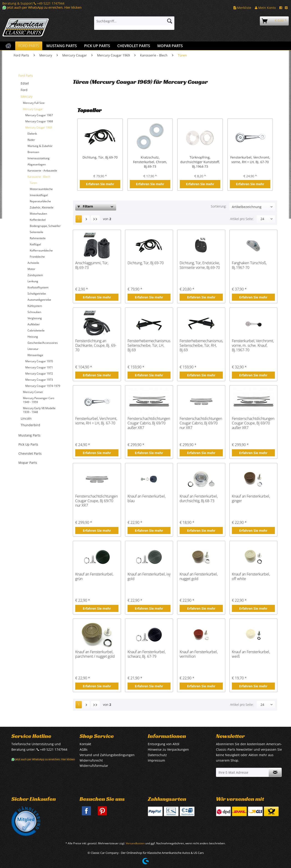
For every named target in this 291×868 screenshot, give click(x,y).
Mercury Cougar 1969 (39, 127)
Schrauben (34, 312)
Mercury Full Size (34, 103)
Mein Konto (265, 8)
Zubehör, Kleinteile (42, 207)
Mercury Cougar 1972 (39, 374)
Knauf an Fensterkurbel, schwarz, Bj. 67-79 (147, 654)
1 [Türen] (79, 219)
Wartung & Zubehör (40, 146)
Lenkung (33, 281)
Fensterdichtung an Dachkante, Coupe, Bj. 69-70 (96, 345)
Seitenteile (36, 232)
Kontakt (85, 744)
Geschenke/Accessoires (43, 343)
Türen (33, 183)
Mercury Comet (33, 392)
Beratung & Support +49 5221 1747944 (33, 3)
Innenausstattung (39, 158)
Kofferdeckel (38, 220)
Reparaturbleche (40, 201)
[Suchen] (170, 21)
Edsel (25, 83)
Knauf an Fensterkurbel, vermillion (199, 654)
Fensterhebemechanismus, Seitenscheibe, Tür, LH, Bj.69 (149, 345)
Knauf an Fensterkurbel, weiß (251, 654)
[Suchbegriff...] (134, 21)
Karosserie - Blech (39, 177)
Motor (31, 269)
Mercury (26, 96)
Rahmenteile (38, 238)
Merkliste (242, 8)
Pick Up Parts (28, 444)
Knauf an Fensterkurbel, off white (251, 577)
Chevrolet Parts (30, 453)
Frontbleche (37, 257)
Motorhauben (38, 214)
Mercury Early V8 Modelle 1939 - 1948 (39, 410)
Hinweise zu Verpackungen (168, 749)
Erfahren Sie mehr (100, 184)
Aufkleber (34, 324)
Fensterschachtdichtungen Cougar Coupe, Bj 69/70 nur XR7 (97, 501)
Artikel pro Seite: (242, 219)
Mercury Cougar (33, 109)
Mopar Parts (28, 463)
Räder (31, 140)
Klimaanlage (35, 355)
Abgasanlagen (37, 164)
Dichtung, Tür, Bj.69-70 (100, 157)
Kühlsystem (35, 306)
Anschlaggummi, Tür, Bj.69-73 (92, 265)
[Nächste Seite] (86, 219)
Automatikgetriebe (39, 300)
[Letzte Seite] (95, 219)
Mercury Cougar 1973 (39, 380)
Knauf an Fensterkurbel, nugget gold (199, 577)
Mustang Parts (29, 435)
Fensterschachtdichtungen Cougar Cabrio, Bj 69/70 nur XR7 (201, 423)
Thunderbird (30, 425)
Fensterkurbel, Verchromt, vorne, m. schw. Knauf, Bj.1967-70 (253, 345)
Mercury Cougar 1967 (39, 115)
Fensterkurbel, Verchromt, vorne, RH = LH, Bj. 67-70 (250, 160)
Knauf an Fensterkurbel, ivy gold (149, 577)
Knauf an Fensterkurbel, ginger (251, 499)
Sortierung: (218, 206)
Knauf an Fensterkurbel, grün (94, 577)
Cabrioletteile (36, 330)
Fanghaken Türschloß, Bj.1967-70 (249, 265)
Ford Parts (26, 76)
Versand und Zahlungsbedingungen (107, 755)
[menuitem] (134, 23)
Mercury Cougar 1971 (39, 367)
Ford (24, 90)
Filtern (85, 206)
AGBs (84, 749)
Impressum (156, 760)
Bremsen (33, 152)
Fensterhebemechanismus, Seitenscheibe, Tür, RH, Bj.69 (201, 345)
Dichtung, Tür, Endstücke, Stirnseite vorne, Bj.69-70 (200, 265)
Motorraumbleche (41, 189)
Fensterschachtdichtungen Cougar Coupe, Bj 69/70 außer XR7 (253, 423)
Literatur (33, 349)
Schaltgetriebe (37, 294)
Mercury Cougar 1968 (39, 121)
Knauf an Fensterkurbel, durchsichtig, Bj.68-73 (199, 499)
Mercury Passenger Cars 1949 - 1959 (39, 400)
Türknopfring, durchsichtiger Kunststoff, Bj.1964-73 (200, 162)
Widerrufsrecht (91, 760)
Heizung (33, 337)
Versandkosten (135, 843)
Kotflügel (35, 244)
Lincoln (26, 418)
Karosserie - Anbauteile (42, 171)
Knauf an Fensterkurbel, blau (147, 499)
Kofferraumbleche (41, 250)
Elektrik (32, 134)
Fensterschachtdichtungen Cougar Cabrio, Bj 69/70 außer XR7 (149, 423)
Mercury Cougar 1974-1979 (43, 386)
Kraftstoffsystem (38, 287)
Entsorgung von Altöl (164, 744)
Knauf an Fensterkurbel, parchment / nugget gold (95, 654)
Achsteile (33, 263)
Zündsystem (35, 275)
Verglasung (35, 318)
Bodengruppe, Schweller (45, 226)
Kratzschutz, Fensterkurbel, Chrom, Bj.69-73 (150, 162)
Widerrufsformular (94, 766)
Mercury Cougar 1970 (39, 361)
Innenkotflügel (39, 195)
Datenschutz (157, 755)
